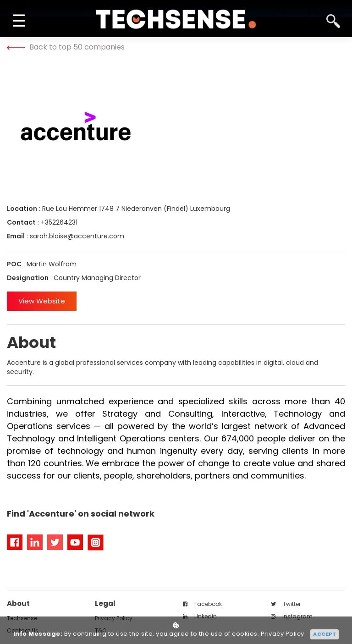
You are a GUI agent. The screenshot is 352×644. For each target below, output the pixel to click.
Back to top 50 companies (66, 47)
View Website (42, 301)
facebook (202, 604)
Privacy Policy (283, 634)
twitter (286, 604)
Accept (324, 634)
